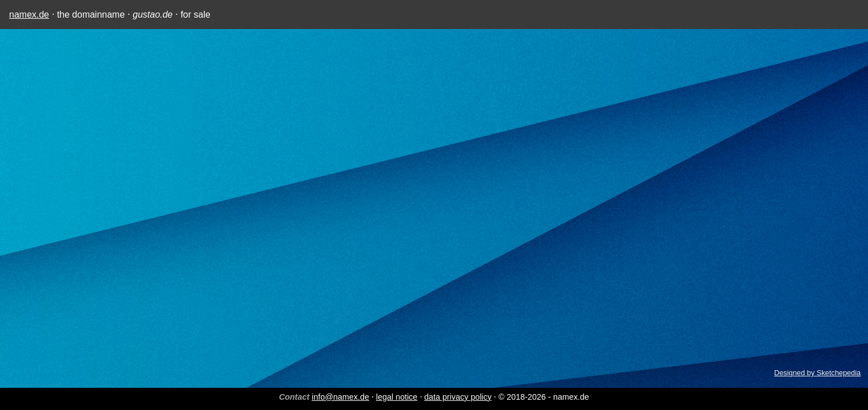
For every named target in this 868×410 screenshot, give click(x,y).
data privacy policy (458, 397)
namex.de (29, 15)
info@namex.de (340, 397)
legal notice (397, 397)
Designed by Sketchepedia (817, 373)
